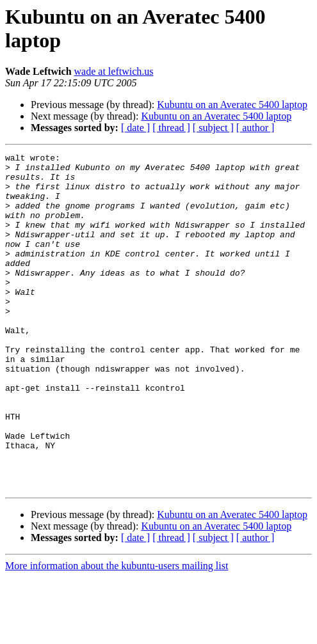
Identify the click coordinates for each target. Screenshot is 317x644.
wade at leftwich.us (114, 71)
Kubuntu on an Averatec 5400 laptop (232, 105)
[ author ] (256, 128)
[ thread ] (171, 128)
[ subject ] (213, 128)
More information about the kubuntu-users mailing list (117, 633)
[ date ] (135, 128)
